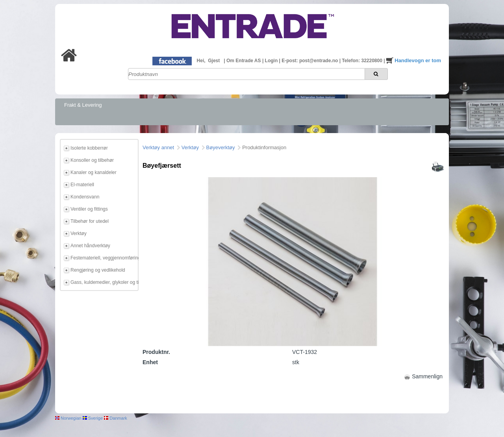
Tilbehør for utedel (90, 221)
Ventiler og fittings (89, 209)
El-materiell (82, 185)
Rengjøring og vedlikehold (98, 270)
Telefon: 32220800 (363, 61)
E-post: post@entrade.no (310, 61)
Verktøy (79, 233)
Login (272, 61)
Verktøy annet (158, 147)
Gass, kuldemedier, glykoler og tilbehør (103, 282)
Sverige (93, 418)
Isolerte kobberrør (89, 148)
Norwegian (68, 418)
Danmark (116, 418)
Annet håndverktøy (90, 246)
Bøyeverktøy (221, 147)
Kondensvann (85, 197)
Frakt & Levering (83, 105)
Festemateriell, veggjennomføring (103, 258)
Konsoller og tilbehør (92, 160)
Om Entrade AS (244, 61)
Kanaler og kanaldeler (94, 172)
